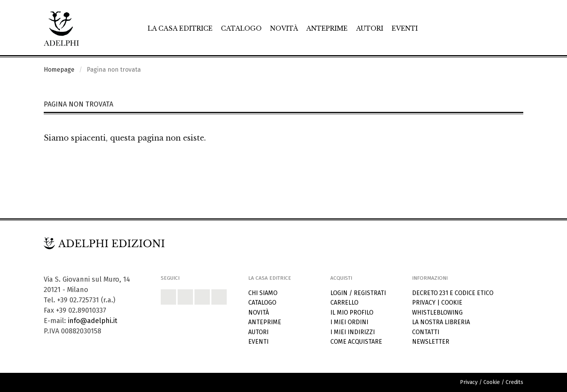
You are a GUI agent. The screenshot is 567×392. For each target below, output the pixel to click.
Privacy (424, 303)
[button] (168, 297)
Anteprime (327, 28)
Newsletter (431, 342)
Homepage (59, 70)
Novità (284, 28)
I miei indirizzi (353, 332)
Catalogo (241, 28)
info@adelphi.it (93, 321)
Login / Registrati (358, 293)
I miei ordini (349, 322)
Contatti (426, 332)
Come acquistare (356, 342)
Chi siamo (263, 293)
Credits (514, 382)
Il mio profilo (352, 312)
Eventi (405, 28)
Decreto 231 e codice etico (453, 293)
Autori (370, 28)
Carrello (344, 303)
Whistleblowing (437, 312)
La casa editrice (180, 28)
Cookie (452, 303)
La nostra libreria (441, 322)
